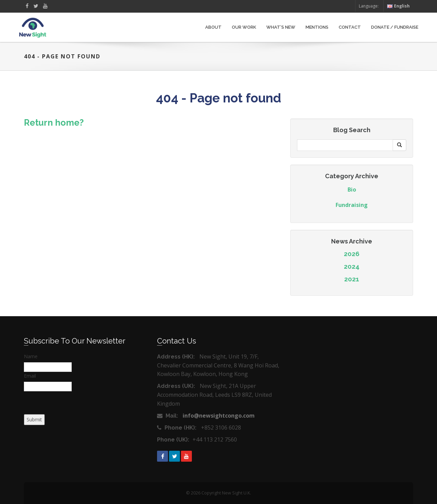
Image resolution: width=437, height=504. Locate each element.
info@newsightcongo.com (219, 416)
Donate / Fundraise (395, 27)
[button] (399, 145)
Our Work (244, 27)
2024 (352, 266)
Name (31, 356)
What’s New (281, 27)
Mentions (317, 27)
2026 (352, 254)
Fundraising (352, 205)
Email (30, 376)
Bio (352, 190)
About (213, 27)
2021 (352, 279)
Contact (350, 27)
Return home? (54, 123)
